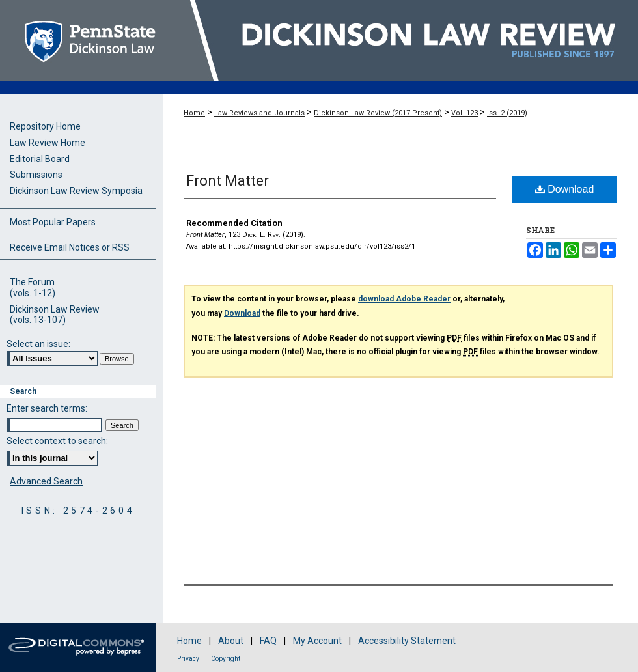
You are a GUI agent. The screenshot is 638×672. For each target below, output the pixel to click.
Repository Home (45, 126)
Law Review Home (48, 143)
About (232, 641)
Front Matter (228, 181)
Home (194, 113)
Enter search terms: (47, 408)
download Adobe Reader (404, 299)
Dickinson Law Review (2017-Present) (378, 113)
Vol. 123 (465, 113)
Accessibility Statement (407, 641)
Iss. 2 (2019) (507, 113)
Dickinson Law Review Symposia (76, 191)
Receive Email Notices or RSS (70, 247)
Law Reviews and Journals (259, 113)
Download (565, 189)
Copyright (226, 659)
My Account (318, 641)
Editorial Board (40, 159)
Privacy (189, 659)
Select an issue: (38, 344)
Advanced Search (46, 481)
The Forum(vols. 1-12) (33, 287)
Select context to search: (57, 441)
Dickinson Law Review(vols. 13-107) (55, 315)
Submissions (36, 175)
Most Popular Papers (53, 222)
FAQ (269, 641)
